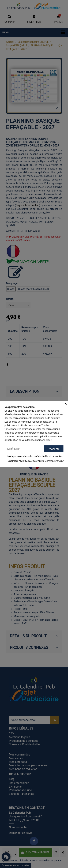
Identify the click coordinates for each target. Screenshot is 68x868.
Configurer (13, 449)
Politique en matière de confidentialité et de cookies (35, 456)
